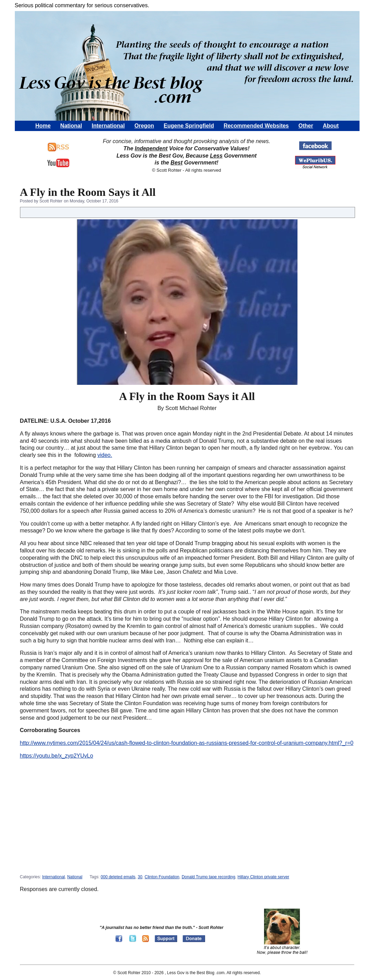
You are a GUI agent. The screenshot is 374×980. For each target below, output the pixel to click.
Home (43, 126)
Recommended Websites (256, 126)
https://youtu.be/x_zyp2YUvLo (57, 756)
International (108, 126)
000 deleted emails (118, 877)
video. (105, 455)
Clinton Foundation (162, 877)
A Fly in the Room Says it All (88, 192)
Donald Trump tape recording (208, 877)
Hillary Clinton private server (263, 877)
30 (140, 877)
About (331, 126)
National (71, 126)
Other (306, 126)
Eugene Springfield (189, 126)
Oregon (144, 126)
